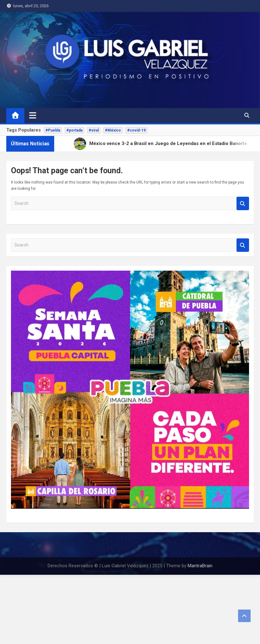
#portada (74, 130)
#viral (94, 130)
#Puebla (53, 130)
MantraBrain (200, 566)
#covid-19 (136, 130)
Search (243, 203)
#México (113, 130)
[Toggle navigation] (33, 115)
